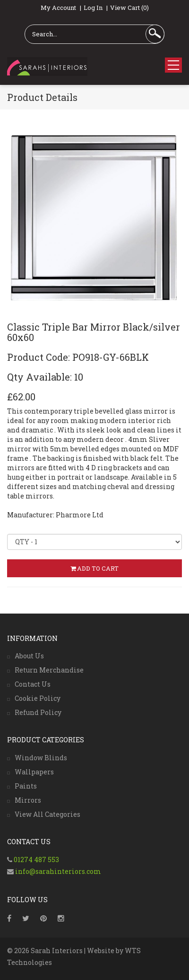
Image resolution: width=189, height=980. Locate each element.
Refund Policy (38, 712)
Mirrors (28, 800)
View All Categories (47, 814)
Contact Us (33, 684)
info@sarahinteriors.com (57, 871)
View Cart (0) (129, 8)
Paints (26, 786)
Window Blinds (41, 758)
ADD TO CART (94, 568)
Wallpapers (34, 772)
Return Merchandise (49, 670)
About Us (29, 656)
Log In (93, 8)
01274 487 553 (36, 860)
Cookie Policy (38, 698)
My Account (58, 8)
